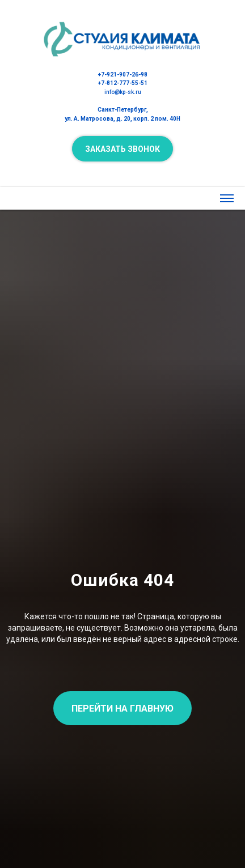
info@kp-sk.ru (123, 92)
